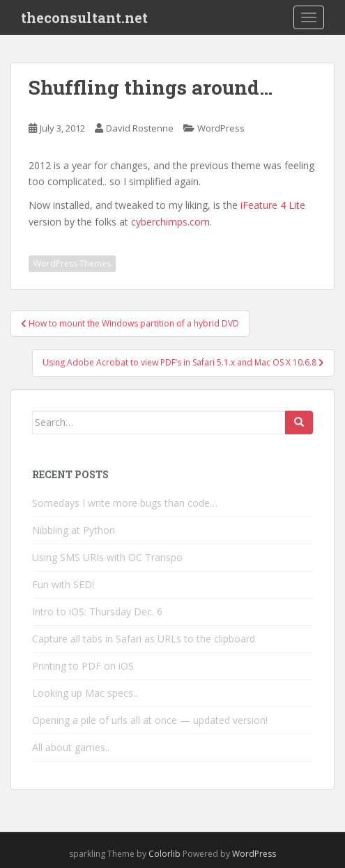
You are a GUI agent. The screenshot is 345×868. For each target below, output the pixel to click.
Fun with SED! (63, 584)
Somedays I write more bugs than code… (125, 503)
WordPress (221, 128)
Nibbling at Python (74, 530)
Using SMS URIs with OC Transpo (107, 557)
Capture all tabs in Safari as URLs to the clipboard (144, 639)
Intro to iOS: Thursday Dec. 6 (97, 611)
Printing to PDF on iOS (83, 666)
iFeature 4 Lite (273, 205)
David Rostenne (140, 128)
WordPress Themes (72, 263)
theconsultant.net (84, 17)
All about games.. (71, 747)
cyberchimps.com (170, 222)
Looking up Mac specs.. (85, 693)
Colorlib (164, 854)
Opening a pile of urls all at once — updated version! (150, 720)
